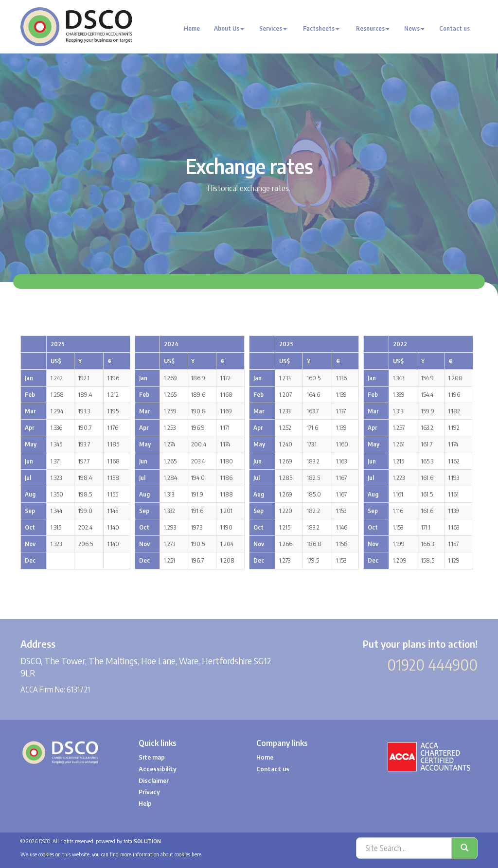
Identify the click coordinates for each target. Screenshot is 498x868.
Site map (152, 757)
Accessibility (158, 769)
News (414, 28)
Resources (373, 28)
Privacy (149, 792)
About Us (229, 28)
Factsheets (321, 28)
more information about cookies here (161, 854)
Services (273, 28)
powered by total (128, 841)
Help (145, 803)
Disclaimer (154, 780)
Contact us (454, 28)
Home (192, 28)
